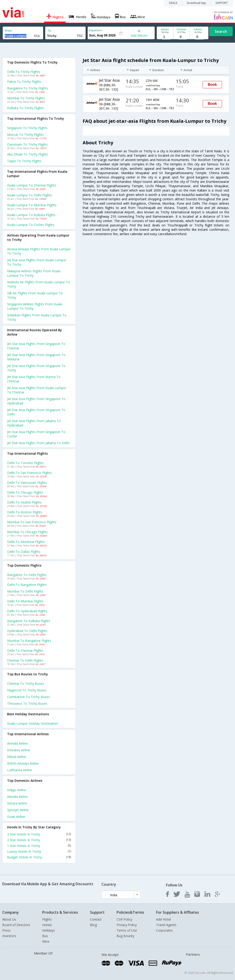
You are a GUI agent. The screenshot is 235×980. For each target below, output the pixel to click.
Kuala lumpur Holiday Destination (32, 723)
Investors (9, 936)
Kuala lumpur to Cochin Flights (31, 225)
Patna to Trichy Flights (24, 82)
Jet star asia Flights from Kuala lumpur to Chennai (37, 390)
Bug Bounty (125, 936)
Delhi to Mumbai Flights (25, 601)
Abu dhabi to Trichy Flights (28, 154)
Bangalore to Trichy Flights (28, 88)
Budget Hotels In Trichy (39, 857)
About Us (9, 919)
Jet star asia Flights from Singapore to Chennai (36, 346)
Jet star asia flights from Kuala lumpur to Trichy (37, 262)
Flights (47, 919)
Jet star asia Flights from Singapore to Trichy (36, 368)
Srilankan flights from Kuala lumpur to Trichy (37, 317)
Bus (45, 936)
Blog (93, 925)
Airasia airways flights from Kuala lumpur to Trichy (39, 251)
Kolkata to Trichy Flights (25, 108)
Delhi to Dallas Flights (24, 552)
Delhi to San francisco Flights (29, 473)
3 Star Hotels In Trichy (39, 834)
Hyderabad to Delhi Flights (27, 631)
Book (212, 85)
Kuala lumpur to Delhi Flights (29, 195)
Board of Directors (16, 925)
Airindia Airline (17, 743)
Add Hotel (163, 919)
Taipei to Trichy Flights (24, 161)
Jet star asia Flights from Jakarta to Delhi (38, 443)
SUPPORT (222, 3)
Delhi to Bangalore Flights (27, 585)
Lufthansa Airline (20, 770)
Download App (196, 3)
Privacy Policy (127, 925)
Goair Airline (16, 817)
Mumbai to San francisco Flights (32, 522)
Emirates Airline (19, 750)
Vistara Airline (17, 803)
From (8, 31)
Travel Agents (166, 925)
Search (221, 31)
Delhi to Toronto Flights (25, 463)
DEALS (173, 3)
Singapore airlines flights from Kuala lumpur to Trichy (35, 306)
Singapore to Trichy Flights (27, 128)
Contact (96, 919)
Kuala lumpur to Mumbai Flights (32, 205)
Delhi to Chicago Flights (25, 492)
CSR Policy (124, 919)
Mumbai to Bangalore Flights (29, 641)
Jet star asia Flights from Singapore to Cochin (36, 434)
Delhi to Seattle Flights (24, 502)
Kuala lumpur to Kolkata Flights (31, 215)
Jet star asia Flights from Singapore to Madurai (36, 357)
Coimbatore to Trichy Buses (28, 697)
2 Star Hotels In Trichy (39, 840)
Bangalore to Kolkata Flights (29, 621)
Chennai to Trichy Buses (26, 683)
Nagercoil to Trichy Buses (27, 690)
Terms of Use (127, 930)
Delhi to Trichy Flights (24, 72)
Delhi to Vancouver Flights (27, 483)
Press (6, 930)
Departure (95, 30)
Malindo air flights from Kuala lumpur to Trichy (39, 284)
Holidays (49, 930)
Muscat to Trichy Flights (25, 135)
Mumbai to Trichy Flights (26, 98)
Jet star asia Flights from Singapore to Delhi (36, 412)
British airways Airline (23, 763)
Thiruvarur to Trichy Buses (27, 703)
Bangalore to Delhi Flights (27, 575)
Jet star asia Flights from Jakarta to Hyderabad (34, 423)
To (49, 31)
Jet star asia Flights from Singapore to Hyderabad (36, 401)
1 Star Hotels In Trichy (39, 846)
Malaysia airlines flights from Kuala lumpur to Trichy (34, 273)
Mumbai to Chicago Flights (27, 532)
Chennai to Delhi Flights (25, 660)
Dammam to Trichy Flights (27, 144)
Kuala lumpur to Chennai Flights (32, 185)
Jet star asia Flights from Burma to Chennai (34, 379)
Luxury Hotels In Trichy (39, 851)
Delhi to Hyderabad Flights (27, 611)
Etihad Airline (17, 757)
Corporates (164, 930)
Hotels (47, 925)
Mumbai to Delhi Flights (25, 591)
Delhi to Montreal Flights (26, 542)
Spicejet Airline (18, 810)
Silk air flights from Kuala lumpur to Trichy (35, 295)
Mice (46, 941)
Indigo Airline (17, 790)
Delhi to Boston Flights (25, 512)
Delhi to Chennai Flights (25, 650)
